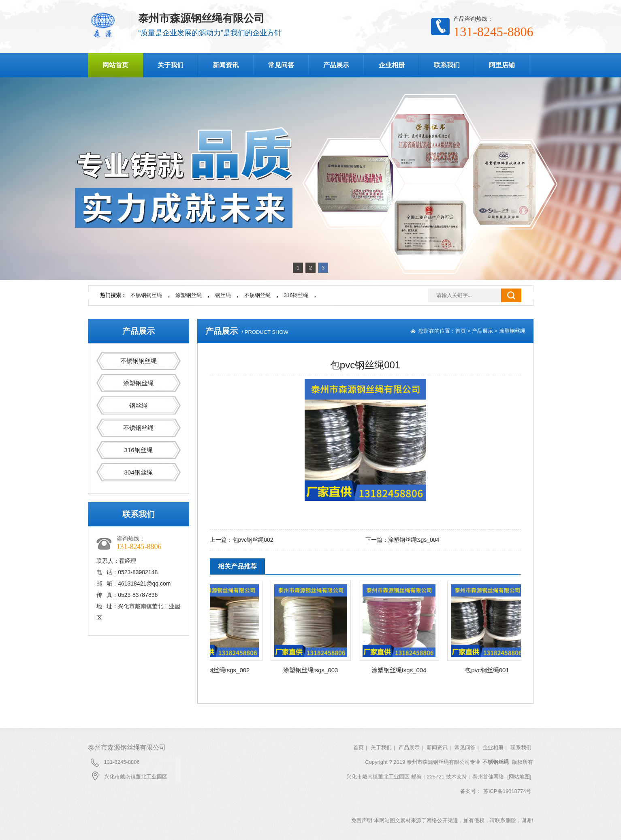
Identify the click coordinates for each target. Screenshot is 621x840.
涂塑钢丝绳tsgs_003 (314, 670)
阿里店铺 (502, 65)
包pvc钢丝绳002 (253, 540)
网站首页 (115, 65)
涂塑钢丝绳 (189, 295)
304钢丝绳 (138, 472)
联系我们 (447, 65)
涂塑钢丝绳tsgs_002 (226, 670)
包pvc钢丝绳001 (491, 670)
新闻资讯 (226, 65)
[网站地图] (519, 777)
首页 (461, 331)
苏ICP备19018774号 (507, 791)
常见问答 (281, 65)
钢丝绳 (223, 295)
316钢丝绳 (296, 295)
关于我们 (171, 65)
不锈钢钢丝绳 (146, 295)
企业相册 (392, 65)
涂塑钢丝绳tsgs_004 (414, 540)
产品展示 (336, 65)
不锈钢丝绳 (257, 295)
